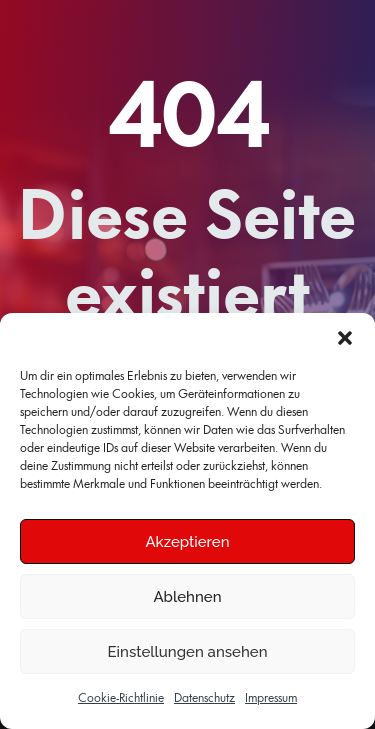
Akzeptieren (187, 542)
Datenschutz (204, 698)
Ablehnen (187, 597)
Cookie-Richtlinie (121, 698)
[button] (345, 338)
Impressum (271, 698)
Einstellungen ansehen (188, 652)
